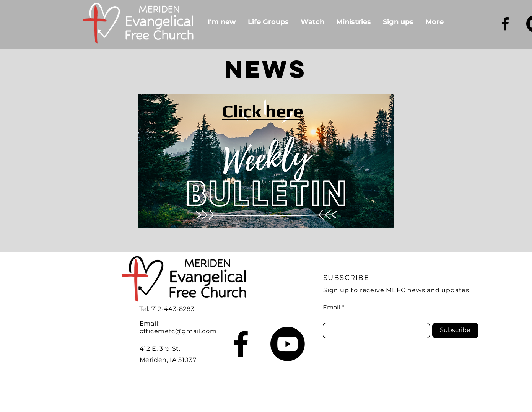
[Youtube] (288, 344)
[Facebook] (505, 24)
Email (331, 308)
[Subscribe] (455, 331)
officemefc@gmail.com (178, 331)
